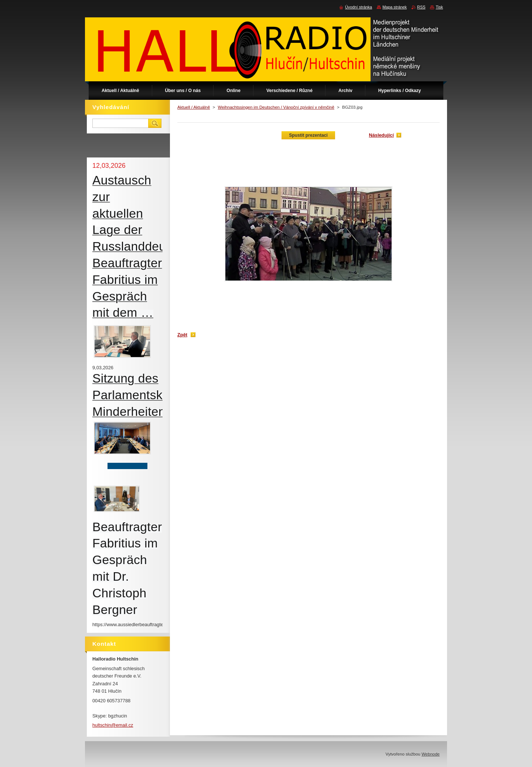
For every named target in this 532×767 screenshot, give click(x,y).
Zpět (182, 335)
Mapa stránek (395, 7)
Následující (381, 135)
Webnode (431, 754)
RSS (421, 7)
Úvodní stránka (359, 7)
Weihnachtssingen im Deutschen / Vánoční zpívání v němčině (276, 107)
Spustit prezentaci (308, 135)
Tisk (439, 7)
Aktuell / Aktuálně (194, 107)
